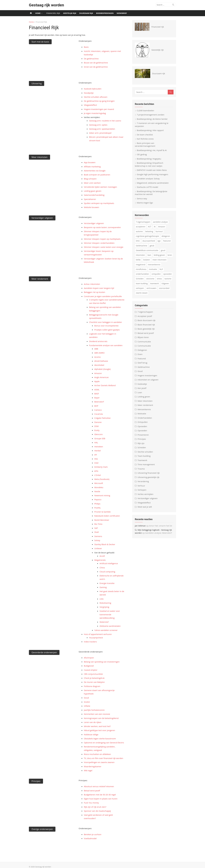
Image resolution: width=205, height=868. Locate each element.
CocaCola (98, 414)
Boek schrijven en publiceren (97, 175)
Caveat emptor (90, 670)
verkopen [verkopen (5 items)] (140, 289)
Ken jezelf (142, 389)
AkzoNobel (99, 365)
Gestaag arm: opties (98, 125)
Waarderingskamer (92, 763)
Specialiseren (90, 199)
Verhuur (142, 486)
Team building (144, 456)
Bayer (97, 398)
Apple (97, 381)
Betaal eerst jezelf (92, 787)
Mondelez (99, 487)
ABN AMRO (99, 353)
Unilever (98, 548)
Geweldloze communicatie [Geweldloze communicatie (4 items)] (147, 251)
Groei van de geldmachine (95, 67)
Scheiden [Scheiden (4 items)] (140, 279)
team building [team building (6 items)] (142, 284)
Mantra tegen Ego (145, 203)
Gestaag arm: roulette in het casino (105, 121)
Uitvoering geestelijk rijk (149, 478)
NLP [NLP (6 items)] (162, 270)
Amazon (98, 373)
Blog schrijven (90, 179)
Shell (96, 532)
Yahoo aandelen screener (106, 630)
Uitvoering (36, 83)
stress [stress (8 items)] (160, 279)
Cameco (98, 410)
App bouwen (89, 162)
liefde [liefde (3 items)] (139, 260)
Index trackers (90, 642)
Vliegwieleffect (90, 105)
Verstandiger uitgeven (41, 218)
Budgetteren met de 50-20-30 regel (99, 791)
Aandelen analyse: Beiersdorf (159, 533)
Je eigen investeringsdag (95, 113)
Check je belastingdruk (94, 678)
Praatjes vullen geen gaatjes (107, 330)
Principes (35, 778)
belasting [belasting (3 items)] (150, 232)
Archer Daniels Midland (105, 385)
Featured (142, 359)
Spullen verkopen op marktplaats (99, 203)
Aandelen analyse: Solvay (149, 179)
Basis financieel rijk (147, 325)
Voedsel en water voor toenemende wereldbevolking (109, 614)
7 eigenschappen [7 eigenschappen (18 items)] (143, 222)
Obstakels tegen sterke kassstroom (100, 735)
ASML (97, 390)
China (102, 568)
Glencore (98, 434)
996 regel (88, 767)
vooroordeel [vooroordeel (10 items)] (165, 289)
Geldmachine (144, 367)
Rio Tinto (98, 524)
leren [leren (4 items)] (170, 256)
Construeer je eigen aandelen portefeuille (102, 296)
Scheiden (142, 448)
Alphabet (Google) (102, 369)
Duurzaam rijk (86, 13)
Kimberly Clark (101, 467)
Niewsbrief (122, 13)
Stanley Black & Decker (104, 544)
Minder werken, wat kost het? (97, 723)
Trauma (141, 469)
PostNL (97, 508)
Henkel (97, 451)
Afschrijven (89, 658)
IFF (95, 455)
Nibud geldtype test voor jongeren (99, 727)
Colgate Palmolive (102, 418)
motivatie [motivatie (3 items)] (153, 270)
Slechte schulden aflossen (95, 97)
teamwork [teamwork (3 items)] (155, 284)
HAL (96, 442)
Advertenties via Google (94, 171)
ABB (96, 349)
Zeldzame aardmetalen (110, 626)
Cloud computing (107, 572)
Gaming (103, 587)
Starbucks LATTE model (148, 188)
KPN (96, 471)
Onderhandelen (145, 418)
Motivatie (142, 414)
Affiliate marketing (92, 167)
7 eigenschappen (146, 312)
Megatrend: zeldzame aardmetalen (153, 183)
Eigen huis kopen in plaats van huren (100, 795)
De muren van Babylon (94, 682)
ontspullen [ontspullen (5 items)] (156, 274)
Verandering (144, 482)
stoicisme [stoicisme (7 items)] (151, 279)
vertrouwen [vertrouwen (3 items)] (152, 289)
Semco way (142, 199)
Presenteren (144, 435)
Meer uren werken (92, 183)
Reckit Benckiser (101, 520)
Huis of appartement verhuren (97, 634)
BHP (96, 406)
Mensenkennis (145, 410)
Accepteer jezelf (145, 317)
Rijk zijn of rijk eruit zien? (95, 803)
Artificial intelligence (108, 563)
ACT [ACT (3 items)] (150, 227)
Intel (96, 463)
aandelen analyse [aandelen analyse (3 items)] (161, 222)
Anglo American (101, 377)
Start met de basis (39, 42)
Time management (146, 465)
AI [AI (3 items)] (155, 227)
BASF (96, 394)
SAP (96, 528)
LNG (101, 599)
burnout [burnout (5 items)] (159, 232)
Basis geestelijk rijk (146, 329)
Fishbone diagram (92, 686)
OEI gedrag (142, 155)
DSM (96, 426)
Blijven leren (144, 338)
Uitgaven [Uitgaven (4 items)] (166, 284)
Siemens (98, 536)
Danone (98, 422)
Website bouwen (91, 207)
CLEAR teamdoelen (146, 111)
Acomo (97, 357)
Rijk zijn (141, 444)
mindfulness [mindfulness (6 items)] (141, 270)
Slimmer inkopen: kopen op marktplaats (102, 239)
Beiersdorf (99, 402)
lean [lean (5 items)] (150, 256)
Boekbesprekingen (105, 13)
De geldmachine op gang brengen (99, 101)
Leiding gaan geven (92, 191)
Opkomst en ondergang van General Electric (104, 739)
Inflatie (87, 703)
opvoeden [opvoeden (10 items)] (168, 274)
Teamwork (143, 461)
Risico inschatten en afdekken (97, 751)
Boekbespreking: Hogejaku (149, 159)
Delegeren (143, 350)
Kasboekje (143, 384)
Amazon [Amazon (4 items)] (162, 227)
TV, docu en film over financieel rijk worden (103, 755)
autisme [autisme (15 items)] (140, 232)
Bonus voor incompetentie (106, 326)
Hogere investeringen (148, 376)
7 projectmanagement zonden (151, 115)
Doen (140, 355)
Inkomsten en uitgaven (148, 380)
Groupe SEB (99, 438)
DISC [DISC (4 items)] (138, 241)
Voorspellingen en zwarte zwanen (99, 759)
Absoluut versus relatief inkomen (99, 783)
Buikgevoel (89, 666)
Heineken (98, 447)
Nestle (97, 491)
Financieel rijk (53, 13)
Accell (102, 556)
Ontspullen (143, 423)
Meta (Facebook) (102, 479)
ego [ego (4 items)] (159, 241)
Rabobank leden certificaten (107, 516)
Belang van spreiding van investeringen (101, 662)
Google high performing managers (153, 175)
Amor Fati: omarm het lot (161, 526)
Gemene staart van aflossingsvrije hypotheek (104, 690)
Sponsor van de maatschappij (97, 807)
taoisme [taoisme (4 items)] (168, 279)
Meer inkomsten (39, 157)
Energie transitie (107, 583)
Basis (86, 47)
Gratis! (87, 698)
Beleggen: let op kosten (94, 292)
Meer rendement (39, 279)
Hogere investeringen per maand (99, 109)
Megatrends (99, 560)
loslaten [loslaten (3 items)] (147, 260)
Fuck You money (91, 799)
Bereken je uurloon (92, 831)
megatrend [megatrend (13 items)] (141, 265)
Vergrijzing (104, 607)
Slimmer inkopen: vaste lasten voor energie (103, 247)
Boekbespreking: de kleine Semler (153, 119)
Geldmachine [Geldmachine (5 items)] (142, 246)
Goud (86, 694)
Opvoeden (143, 427)
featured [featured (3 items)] (167, 241)
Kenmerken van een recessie (97, 711)
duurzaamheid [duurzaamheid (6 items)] (149, 241)
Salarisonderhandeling (94, 195)
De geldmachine (91, 59)
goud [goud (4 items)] (163, 251)
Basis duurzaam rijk (147, 321)
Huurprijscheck (96, 638)
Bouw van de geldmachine (96, 63)
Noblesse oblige (91, 731)
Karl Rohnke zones (146, 139)
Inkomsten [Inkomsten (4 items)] (141, 256)
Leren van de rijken (92, 719)
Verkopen (142, 490)
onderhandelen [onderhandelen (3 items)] (143, 274)
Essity (97, 430)
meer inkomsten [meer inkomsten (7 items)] (160, 260)
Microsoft (98, 483)
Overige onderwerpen (41, 826)
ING (96, 459)
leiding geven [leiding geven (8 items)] (160, 256)
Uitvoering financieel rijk (149, 473)
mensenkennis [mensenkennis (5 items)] (154, 265)
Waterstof (104, 622)
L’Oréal (97, 475)
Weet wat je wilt (145, 507)
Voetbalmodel (90, 835)
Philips (97, 504)
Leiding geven (144, 397)
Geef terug (143, 363)
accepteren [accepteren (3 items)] (141, 227)
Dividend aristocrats (98, 341)
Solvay (97, 540)
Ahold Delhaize (101, 361)
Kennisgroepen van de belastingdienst (101, 715)
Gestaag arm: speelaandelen (102, 129)
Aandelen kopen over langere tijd (99, 288)
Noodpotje (88, 93)
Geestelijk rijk (70, 13)
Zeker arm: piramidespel (100, 133)
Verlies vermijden (146, 495)
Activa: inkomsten (92, 284)
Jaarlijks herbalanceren (94, 707)
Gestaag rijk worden (46, 5)
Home (38, 13)
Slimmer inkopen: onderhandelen (99, 243)
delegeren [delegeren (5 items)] (166, 236)
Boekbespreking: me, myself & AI (152, 151)
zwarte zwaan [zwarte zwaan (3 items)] (142, 293)
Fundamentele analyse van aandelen (105, 345)
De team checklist (145, 135)
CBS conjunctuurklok (93, 674)
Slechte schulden (146, 452)
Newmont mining (102, 495)
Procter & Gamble (102, 512)
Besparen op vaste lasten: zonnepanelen (102, 227)
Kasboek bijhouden (92, 89)
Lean (140, 393)
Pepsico (98, 499)
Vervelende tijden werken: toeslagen (100, 187)
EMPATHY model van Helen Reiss (152, 171)
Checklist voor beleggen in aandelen (105, 322)
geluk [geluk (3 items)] (152, 246)
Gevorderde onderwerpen (43, 652)
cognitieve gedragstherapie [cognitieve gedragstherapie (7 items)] (148, 236)
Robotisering (105, 603)
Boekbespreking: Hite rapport (151, 131)
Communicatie (145, 342)
